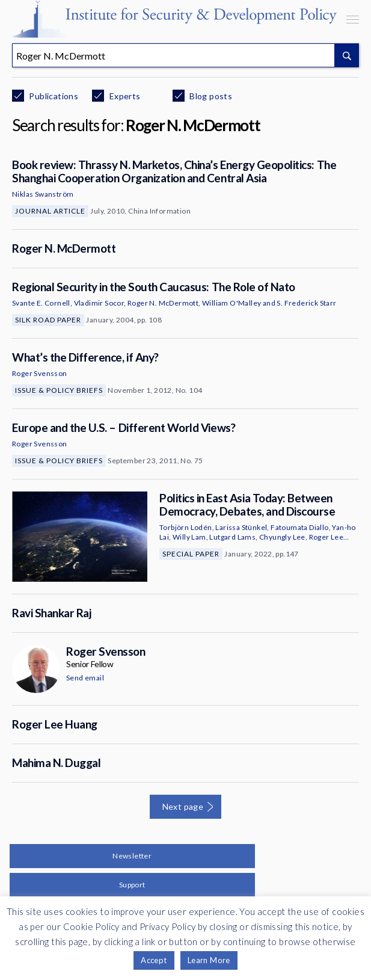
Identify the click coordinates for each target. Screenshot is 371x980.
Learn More (209, 960)
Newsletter (132, 856)
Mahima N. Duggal (56, 763)
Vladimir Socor (99, 303)
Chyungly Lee (282, 537)
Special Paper (191, 554)
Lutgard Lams (232, 537)
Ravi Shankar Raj (51, 613)
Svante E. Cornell (41, 303)
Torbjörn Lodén (186, 527)
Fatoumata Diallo (299, 527)
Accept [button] (154, 960)
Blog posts (210, 96)
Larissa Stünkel (241, 527)
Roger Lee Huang (55, 724)
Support (132, 885)
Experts (124, 96)
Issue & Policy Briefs (59, 390)
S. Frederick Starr (306, 303)
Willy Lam (189, 537)
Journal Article (50, 211)
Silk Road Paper (48, 320)
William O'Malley (231, 303)
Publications (53, 96)
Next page (183, 806)
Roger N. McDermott (64, 248)
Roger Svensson (40, 373)
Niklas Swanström (43, 194)
